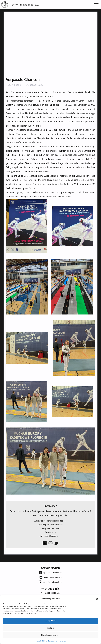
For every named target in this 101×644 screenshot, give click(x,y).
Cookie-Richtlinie (41, 641)
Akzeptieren (50, 621)
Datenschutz (52, 641)
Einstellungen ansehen (51, 635)
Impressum (62, 641)
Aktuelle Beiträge (50, 593)
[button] (97, 599)
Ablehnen (51, 628)
